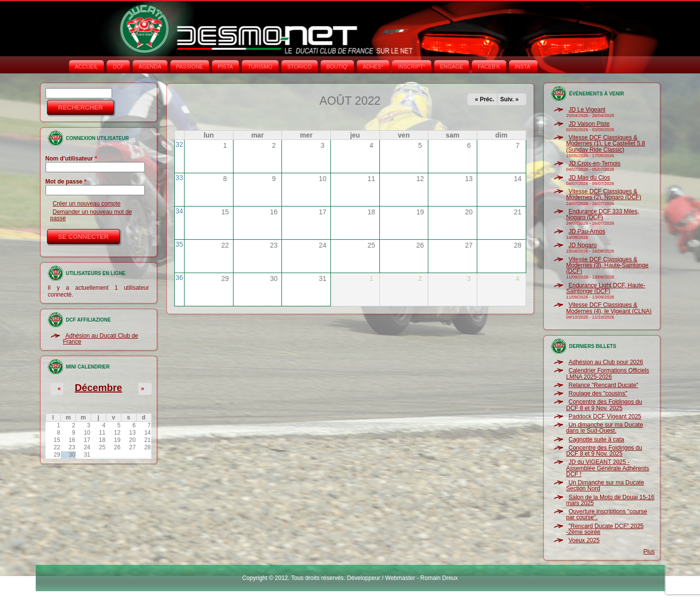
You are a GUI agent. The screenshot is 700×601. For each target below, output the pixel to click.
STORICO (300, 67)
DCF (118, 67)
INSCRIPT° (412, 67)
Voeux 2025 (584, 540)
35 (180, 244)
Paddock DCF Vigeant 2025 (605, 416)
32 (180, 144)
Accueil (87, 67)
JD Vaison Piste (589, 124)
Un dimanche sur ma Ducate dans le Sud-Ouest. (605, 428)
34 (180, 211)
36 (180, 277)
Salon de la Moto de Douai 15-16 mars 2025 (610, 500)
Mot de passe (66, 182)
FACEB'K (489, 67)
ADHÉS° (373, 67)
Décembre (99, 388)
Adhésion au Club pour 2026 (606, 362)
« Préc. (484, 99)
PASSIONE (190, 67)
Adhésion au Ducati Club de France (101, 339)
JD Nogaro (583, 245)
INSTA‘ (523, 67)
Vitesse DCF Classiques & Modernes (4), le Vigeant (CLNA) (609, 308)
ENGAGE (452, 67)
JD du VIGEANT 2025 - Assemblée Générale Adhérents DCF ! (608, 468)
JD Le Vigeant (587, 110)
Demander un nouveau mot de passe (91, 215)
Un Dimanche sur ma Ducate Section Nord (605, 485)
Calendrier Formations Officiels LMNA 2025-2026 (608, 373)
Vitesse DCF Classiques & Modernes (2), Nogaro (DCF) (604, 194)
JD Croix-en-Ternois (595, 163)
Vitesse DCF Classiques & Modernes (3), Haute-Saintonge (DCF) (607, 266)
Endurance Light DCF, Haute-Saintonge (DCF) (606, 288)
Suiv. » (510, 99)
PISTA (225, 67)
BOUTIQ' (337, 67)
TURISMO (260, 67)
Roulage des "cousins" (598, 393)
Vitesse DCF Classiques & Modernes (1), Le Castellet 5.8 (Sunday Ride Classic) (606, 144)
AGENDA (150, 67)
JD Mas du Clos (590, 178)
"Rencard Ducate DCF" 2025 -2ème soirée (605, 529)
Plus (649, 552)
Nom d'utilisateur (71, 159)
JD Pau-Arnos (587, 231)
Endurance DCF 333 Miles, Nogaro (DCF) (603, 214)
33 (180, 178)
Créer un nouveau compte (87, 204)
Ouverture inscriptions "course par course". (607, 514)
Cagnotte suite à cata (596, 439)
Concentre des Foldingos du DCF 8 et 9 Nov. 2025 (604, 405)
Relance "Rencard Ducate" (604, 385)
